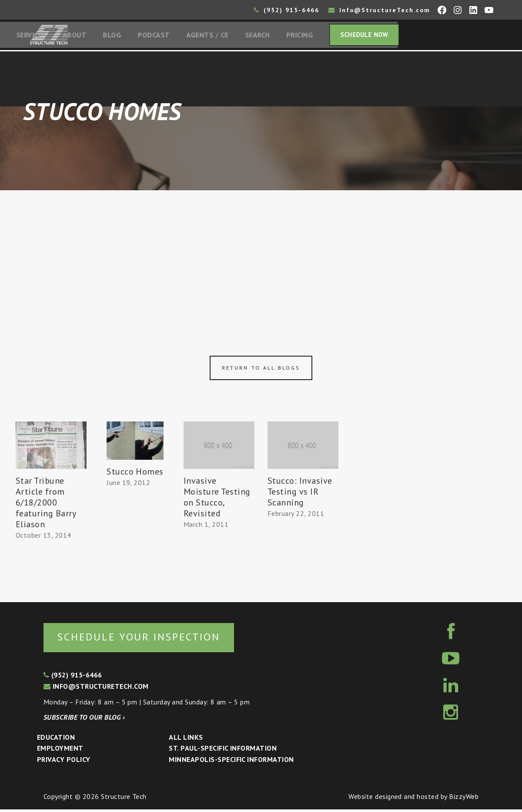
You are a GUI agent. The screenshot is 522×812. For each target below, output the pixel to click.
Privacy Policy (64, 762)
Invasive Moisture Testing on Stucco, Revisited (217, 499)
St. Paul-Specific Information (223, 751)
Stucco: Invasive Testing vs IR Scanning (300, 493)
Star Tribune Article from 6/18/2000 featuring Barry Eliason (46, 504)
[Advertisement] (261, 258)
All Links (186, 740)
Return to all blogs (261, 370)
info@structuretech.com (96, 689)
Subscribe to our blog (84, 720)
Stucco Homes (135, 473)
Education (56, 740)
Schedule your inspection (146, 639)
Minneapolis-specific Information (231, 762)
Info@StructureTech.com (379, 10)
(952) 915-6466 (287, 10)
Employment (60, 751)
